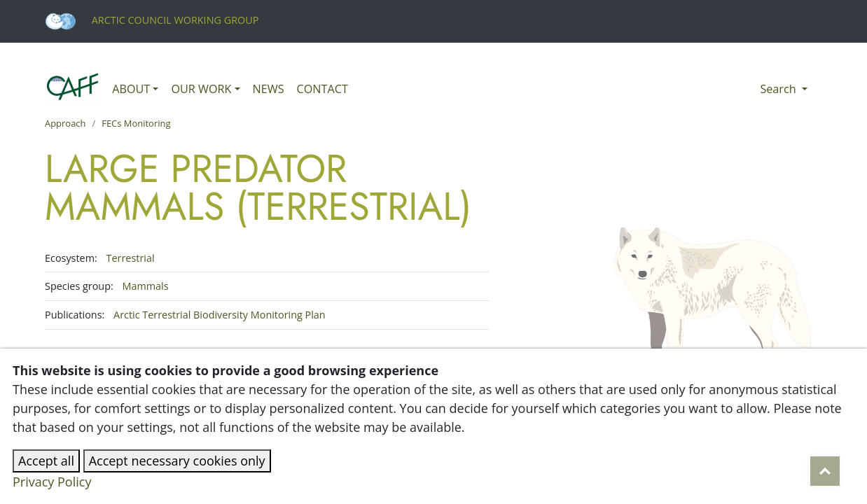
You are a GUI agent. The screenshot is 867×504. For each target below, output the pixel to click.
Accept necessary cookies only (177, 461)
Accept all (46, 461)
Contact (322, 89)
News (269, 89)
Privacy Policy (52, 482)
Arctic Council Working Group (152, 20)
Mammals (146, 286)
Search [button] (779, 89)
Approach (65, 123)
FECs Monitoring (136, 123)
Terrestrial (131, 258)
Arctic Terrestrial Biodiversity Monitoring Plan (220, 315)
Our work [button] (201, 89)
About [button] (131, 89)
